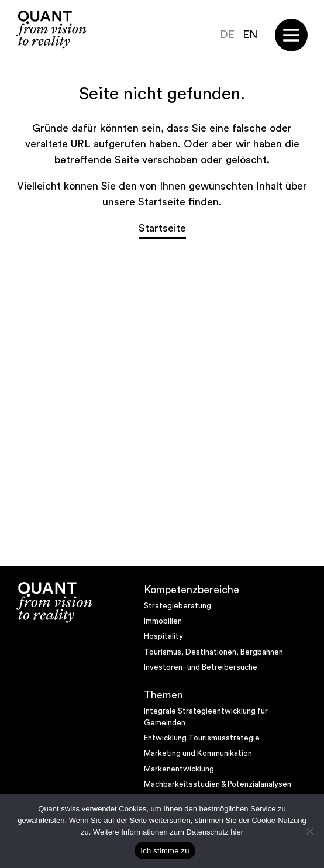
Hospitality (163, 636)
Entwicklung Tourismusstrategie (202, 738)
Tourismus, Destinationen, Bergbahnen (213, 652)
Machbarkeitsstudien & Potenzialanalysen (218, 784)
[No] (309, 831)
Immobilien (163, 621)
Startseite (162, 228)
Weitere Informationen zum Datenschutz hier (168, 832)
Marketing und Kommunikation (198, 753)
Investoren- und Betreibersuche (201, 667)
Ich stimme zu (165, 851)
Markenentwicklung (179, 769)
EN (250, 35)
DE (227, 35)
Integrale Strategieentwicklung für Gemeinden (206, 717)
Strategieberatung (177, 606)
